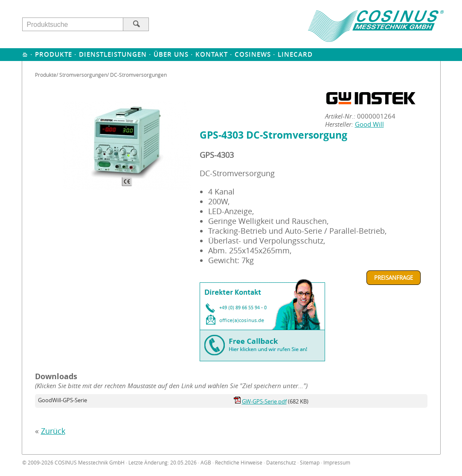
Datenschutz (281, 463)
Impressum (337, 463)
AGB (206, 463)
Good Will (369, 124)
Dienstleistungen (113, 54)
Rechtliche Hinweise (239, 463)
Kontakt (212, 54)
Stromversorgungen (83, 75)
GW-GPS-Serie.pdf (264, 401)
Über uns (171, 54)
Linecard (295, 54)
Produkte (54, 54)
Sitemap (310, 463)
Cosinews (253, 54)
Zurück (53, 431)
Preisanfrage (394, 278)
